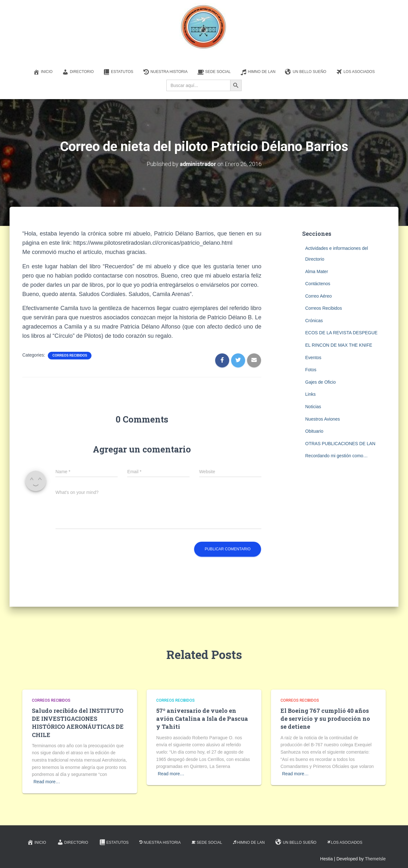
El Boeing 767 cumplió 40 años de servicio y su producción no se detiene (325, 719)
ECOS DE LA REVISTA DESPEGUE (342, 333)
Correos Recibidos (70, 355)
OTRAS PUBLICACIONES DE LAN (340, 444)
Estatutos (118, 72)
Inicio (43, 72)
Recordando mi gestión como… (337, 456)
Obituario (314, 431)
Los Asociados (355, 72)
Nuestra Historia (165, 72)
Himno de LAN (258, 72)
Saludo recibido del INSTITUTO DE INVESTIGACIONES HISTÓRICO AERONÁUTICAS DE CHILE (78, 723)
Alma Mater (317, 271)
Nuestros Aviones (323, 419)
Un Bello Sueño (306, 72)
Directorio (78, 72)
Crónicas (314, 321)
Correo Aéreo (319, 296)
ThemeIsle (375, 859)
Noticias (313, 407)
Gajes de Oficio (321, 382)
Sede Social (214, 72)
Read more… (47, 782)
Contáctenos (318, 284)
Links (311, 394)
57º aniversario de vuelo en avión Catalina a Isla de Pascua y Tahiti (202, 719)
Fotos (311, 370)
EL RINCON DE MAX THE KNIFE (339, 345)
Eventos (313, 357)
